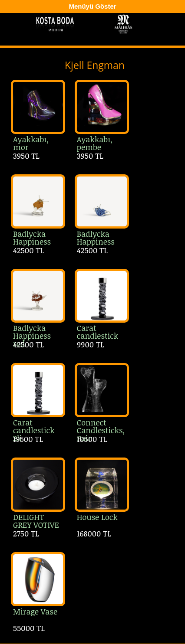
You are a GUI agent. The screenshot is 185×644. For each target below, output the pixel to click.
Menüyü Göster (92, 6)
